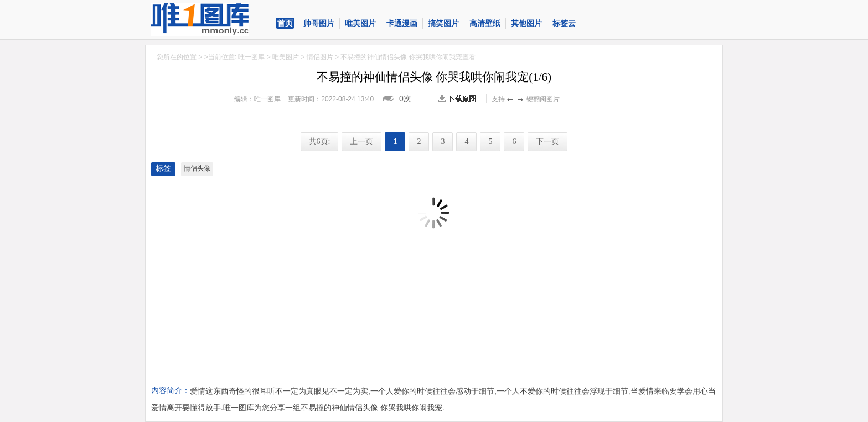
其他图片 (526, 23)
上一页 (361, 141)
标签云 (564, 23)
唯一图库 (251, 57)
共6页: (320, 141)
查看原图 (459, 99)
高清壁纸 (485, 23)
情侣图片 (320, 57)
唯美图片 (360, 23)
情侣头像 (197, 168)
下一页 (547, 141)
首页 (285, 23)
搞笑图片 (443, 23)
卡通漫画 (402, 23)
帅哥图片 (319, 23)
